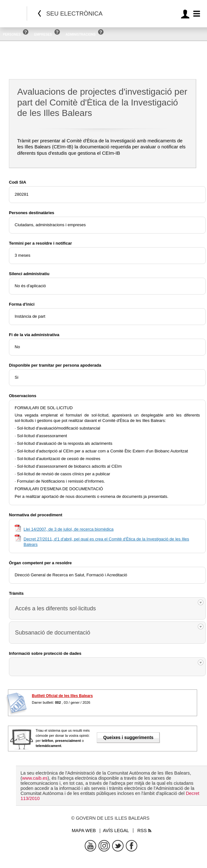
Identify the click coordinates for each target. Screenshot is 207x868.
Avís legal (116, 831)
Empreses (43, 34)
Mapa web (84, 831)
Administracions (81, 34)
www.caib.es (35, 778)
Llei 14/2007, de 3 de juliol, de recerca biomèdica (69, 529)
